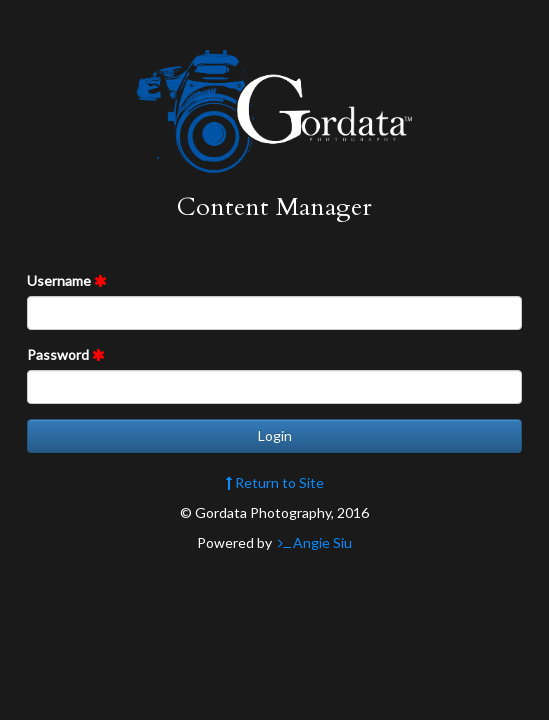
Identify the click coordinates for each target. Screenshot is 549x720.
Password (66, 354)
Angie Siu (313, 542)
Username (67, 280)
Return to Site (275, 482)
